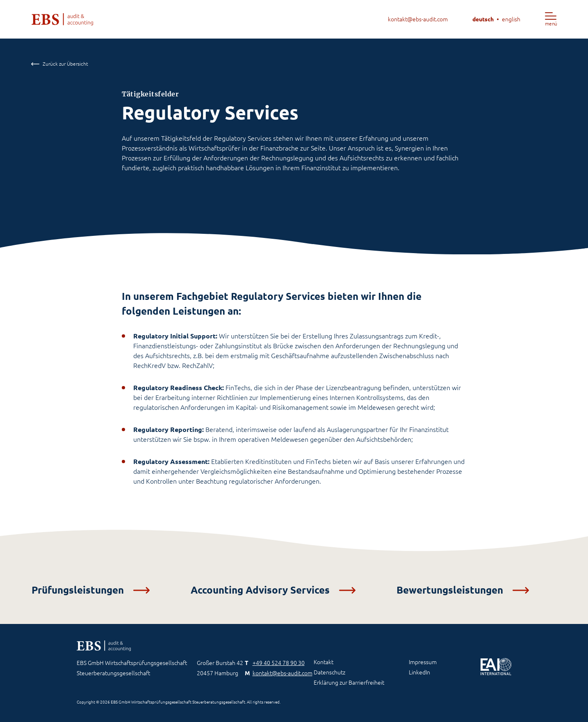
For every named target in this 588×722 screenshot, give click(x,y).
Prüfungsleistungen (91, 590)
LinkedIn (419, 672)
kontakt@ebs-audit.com (418, 19)
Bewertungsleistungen (463, 590)
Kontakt (324, 662)
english (511, 19)
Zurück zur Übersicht (60, 64)
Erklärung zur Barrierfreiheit (349, 683)
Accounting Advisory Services (273, 590)
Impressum (423, 662)
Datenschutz (329, 672)
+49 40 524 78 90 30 (279, 663)
